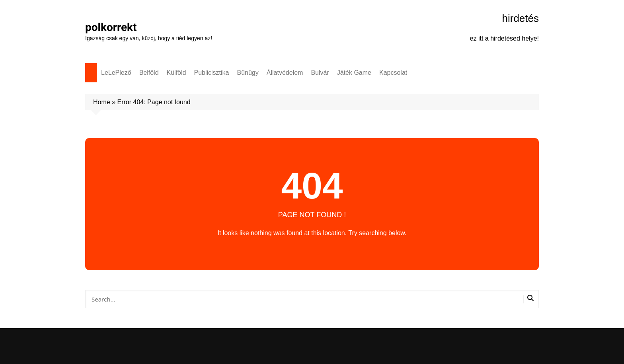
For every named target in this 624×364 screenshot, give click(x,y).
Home (102, 102)
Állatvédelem (285, 73)
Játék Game (354, 73)
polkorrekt (111, 27)
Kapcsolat (393, 73)
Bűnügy (248, 73)
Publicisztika (211, 73)
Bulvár (320, 73)
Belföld (149, 73)
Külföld (176, 73)
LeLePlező (116, 73)
